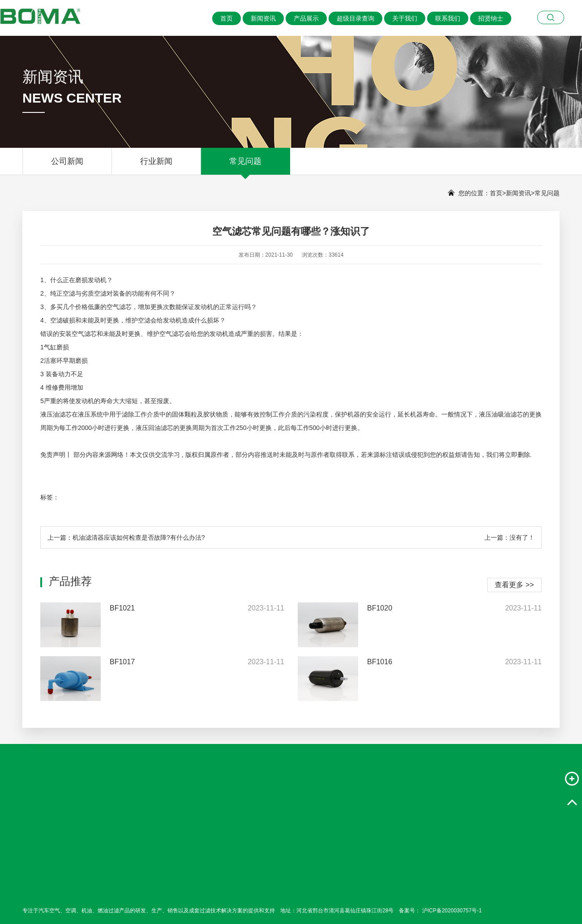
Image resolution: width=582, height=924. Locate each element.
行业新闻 (156, 166)
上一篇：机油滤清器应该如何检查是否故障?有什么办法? (126, 537)
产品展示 (306, 18)
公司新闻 (67, 166)
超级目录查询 (355, 18)
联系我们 (448, 18)
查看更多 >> (514, 585)
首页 (227, 18)
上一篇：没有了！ (509, 537)
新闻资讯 (263, 18)
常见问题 (245, 166)
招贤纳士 (491, 18)
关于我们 (405, 18)
